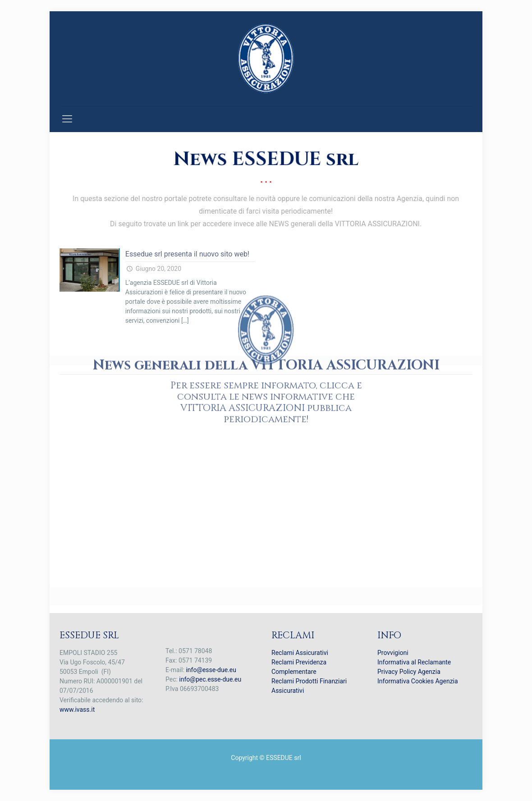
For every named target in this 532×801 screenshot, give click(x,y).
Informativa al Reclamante (414, 662)
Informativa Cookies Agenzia (418, 681)
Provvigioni (393, 653)
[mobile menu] (67, 119)
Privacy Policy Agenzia (409, 672)
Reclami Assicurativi (300, 653)
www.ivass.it (77, 709)
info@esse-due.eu (211, 670)
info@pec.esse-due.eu (210, 679)
